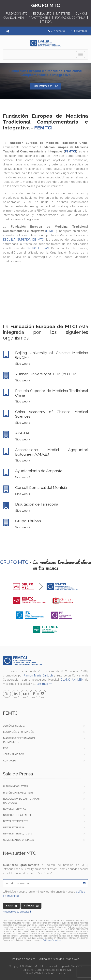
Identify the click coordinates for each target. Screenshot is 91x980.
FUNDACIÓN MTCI (17, 14)
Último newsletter (16, 786)
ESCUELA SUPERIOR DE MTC (23, 240)
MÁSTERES (63, 14)
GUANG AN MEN (72, 680)
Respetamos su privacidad (17, 912)
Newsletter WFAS (15, 809)
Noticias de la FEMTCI (17, 815)
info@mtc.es (80, 31)
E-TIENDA (46, 22)
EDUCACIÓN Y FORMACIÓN (19, 732)
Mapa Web (73, 959)
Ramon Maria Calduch (38, 675)
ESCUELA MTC (42, 14)
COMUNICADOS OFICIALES (19, 840)
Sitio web (23, 364)
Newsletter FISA (14, 827)
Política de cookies (24, 959)
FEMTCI (70, 151)
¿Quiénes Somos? (14, 726)
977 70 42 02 (58, 31)
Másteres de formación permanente (19, 740)
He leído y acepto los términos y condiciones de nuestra (44, 894)
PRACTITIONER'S (40, 18)
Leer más (44, 684)
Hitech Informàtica (54, 973)
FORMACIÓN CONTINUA (70, 18)
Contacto (10, 761)
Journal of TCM (14, 754)
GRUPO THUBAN (38, 248)
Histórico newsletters (18, 793)
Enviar (12, 906)
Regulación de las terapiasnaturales (21, 801)
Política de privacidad (51, 959)
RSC (6, 748)
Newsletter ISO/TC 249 (18, 834)
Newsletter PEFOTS (16, 821)
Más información (46, 86)
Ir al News (31, 906)
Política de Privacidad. (52, 940)
